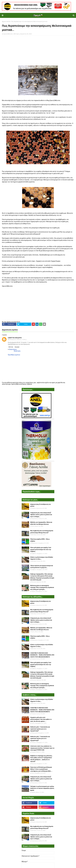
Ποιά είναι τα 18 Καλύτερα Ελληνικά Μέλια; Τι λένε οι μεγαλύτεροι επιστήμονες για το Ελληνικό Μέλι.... (41, 769)
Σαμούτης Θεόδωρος (15, 338)
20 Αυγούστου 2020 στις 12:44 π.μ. (18, 340)
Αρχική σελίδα (6, 22)
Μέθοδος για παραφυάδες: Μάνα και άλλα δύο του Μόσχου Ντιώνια (41, 523)
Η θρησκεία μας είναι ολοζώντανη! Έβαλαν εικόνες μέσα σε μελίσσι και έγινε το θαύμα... (41, 515)
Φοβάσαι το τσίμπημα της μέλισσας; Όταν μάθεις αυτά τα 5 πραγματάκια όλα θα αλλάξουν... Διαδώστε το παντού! (41, 759)
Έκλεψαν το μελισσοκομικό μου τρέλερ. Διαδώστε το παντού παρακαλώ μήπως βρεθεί (42, 788)
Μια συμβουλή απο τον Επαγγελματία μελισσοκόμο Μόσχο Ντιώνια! (42, 532)
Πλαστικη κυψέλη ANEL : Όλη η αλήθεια (40, 540)
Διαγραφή (17, 347)
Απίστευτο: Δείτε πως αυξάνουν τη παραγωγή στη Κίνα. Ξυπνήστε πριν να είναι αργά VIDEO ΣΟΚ (42, 748)
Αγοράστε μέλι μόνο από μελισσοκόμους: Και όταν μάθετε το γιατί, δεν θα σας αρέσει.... (41, 719)
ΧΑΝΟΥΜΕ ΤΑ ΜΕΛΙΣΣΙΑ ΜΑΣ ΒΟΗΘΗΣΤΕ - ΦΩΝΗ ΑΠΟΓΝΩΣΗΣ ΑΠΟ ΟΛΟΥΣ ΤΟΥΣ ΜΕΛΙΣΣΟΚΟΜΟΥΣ (42, 655)
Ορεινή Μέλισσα (8, 34)
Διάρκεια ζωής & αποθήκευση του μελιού (41, 505)
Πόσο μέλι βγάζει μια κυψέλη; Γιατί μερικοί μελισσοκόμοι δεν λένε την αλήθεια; (41, 549)
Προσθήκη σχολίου (14, 355)
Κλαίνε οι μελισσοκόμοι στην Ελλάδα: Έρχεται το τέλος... (42, 558)
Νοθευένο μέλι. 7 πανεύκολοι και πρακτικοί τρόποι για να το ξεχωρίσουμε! (40, 729)
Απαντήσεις (13, 349)
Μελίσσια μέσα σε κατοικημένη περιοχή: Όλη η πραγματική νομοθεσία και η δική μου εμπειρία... (42, 587)
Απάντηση (11, 347)
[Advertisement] (38, 52)
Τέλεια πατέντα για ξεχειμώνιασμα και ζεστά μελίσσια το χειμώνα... (42, 567)
